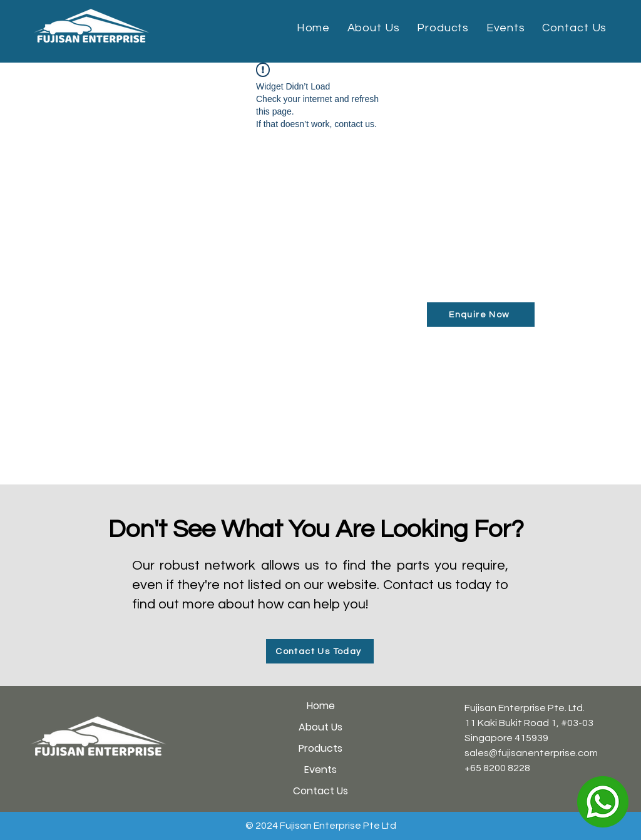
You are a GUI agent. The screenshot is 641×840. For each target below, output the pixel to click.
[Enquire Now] (481, 315)
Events (320, 770)
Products (320, 748)
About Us (320, 727)
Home (321, 706)
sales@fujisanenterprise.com (531, 753)
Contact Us (320, 791)
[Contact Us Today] (320, 651)
